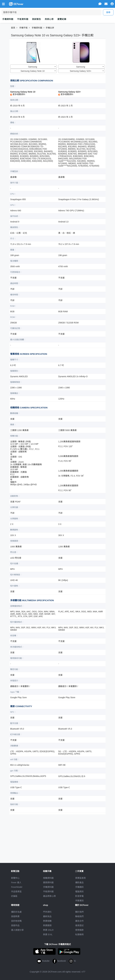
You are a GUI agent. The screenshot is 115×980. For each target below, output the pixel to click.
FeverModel (17, 887)
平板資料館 (23, 19)
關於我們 (79, 912)
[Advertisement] (57, 837)
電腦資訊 (79, 892)
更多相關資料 (18, 94)
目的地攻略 (16, 921)
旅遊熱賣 (15, 916)
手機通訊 (79, 887)
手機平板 (23, 28)
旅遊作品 (15, 925)
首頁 (13, 28)
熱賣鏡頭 (47, 925)
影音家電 (79, 896)
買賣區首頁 (80, 878)
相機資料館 (48, 878)
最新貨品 (47, 916)
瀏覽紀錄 (62, 19)
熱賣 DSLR (48, 930)
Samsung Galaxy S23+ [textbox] (81, 71)
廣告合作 (79, 921)
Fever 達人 (16, 882)
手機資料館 (8, 19)
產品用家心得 (49, 896)
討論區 (14, 896)
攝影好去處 (16, 912)
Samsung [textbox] (33, 67)
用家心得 (49, 19)
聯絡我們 (79, 916)
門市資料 (47, 912)
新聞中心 (15, 878)
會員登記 (79, 925)
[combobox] (33, 67)
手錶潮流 (79, 901)
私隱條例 (79, 934)
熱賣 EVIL (48, 934)
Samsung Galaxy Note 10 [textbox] (33, 71)
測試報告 (36, 19)
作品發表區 (16, 892)
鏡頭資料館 (48, 882)
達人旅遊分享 (17, 930)
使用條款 (79, 930)
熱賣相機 (47, 921)
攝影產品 (79, 882)
